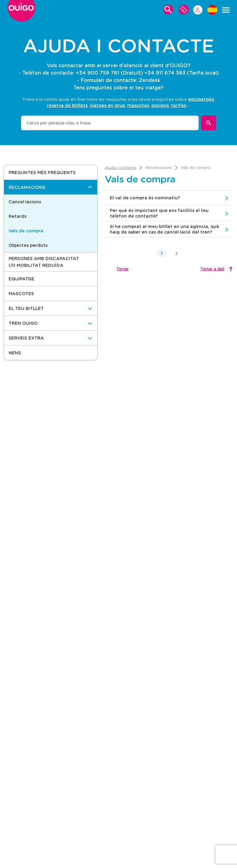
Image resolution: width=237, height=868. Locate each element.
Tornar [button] (123, 269)
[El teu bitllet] (51, 308)
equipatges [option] (201, 99)
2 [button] (177, 253)
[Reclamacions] (51, 187)
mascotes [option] (138, 105)
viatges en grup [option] (107, 105)
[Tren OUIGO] (51, 323)
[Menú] (226, 10)
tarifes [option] (179, 105)
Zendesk (150, 80)
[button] (51, 172)
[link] (121, 167)
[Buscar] (209, 123)
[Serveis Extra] (51, 338)
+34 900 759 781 (98, 73)
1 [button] (162, 253)
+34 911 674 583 (165, 73)
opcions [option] (160, 105)
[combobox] (110, 123)
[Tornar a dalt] (216, 269)
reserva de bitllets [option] (67, 105)
